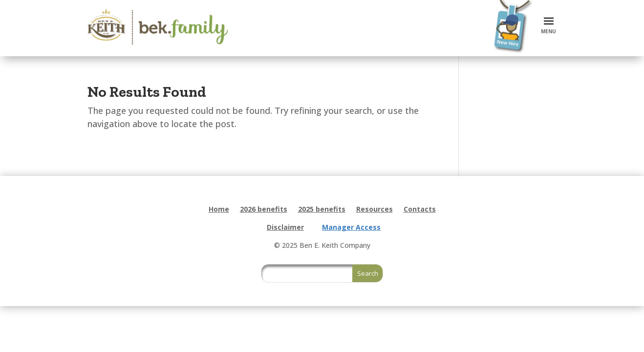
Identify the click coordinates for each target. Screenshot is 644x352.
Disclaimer (285, 227)
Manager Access (351, 227)
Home (219, 210)
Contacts (420, 210)
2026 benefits (264, 210)
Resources (375, 210)
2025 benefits (322, 210)
